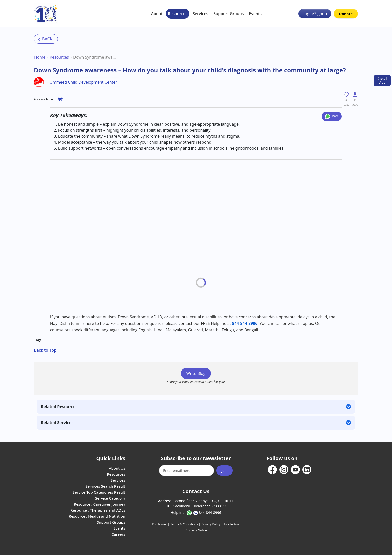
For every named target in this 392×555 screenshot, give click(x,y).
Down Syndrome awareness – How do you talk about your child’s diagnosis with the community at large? (95, 57)
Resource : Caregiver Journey (100, 504)
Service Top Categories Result (99, 492)
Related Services (57, 423)
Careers (118, 534)
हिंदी (60, 99)
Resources (178, 14)
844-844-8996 (210, 513)
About (157, 14)
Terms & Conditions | (185, 524)
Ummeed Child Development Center (83, 82)
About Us (117, 468)
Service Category (110, 498)
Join (225, 471)
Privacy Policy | (212, 524)
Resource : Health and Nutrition (97, 516)
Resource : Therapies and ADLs (98, 510)
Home (40, 57)
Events (255, 14)
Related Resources (59, 407)
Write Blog (196, 373)
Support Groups (229, 14)
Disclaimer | (161, 524)
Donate (346, 14)
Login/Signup (315, 14)
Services (200, 14)
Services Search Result (105, 486)
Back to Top (45, 350)
